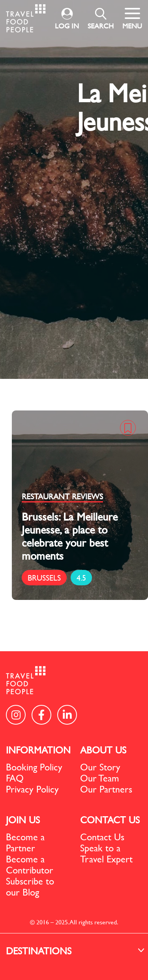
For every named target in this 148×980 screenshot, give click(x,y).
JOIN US (23, 820)
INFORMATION (38, 750)
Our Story (100, 767)
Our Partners (106, 789)
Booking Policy (34, 767)
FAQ (15, 778)
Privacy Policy (32, 789)
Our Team (100, 778)
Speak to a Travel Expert (106, 853)
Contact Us (102, 837)
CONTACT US (110, 820)
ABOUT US (103, 750)
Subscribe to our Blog (30, 886)
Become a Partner (25, 842)
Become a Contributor (30, 864)
